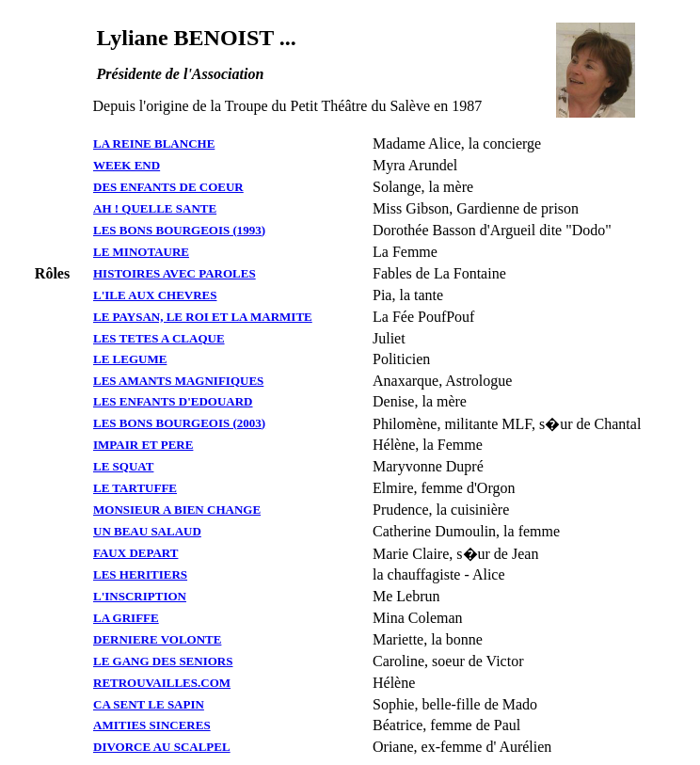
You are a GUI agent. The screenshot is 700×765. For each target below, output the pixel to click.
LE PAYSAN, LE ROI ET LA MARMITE (203, 317)
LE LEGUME (130, 359)
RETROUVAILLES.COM (162, 683)
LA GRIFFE (126, 618)
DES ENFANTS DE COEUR (168, 187)
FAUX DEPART (135, 553)
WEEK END (127, 165)
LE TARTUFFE (135, 488)
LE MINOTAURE (141, 252)
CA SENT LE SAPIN (149, 704)
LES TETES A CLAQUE (159, 338)
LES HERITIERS (140, 574)
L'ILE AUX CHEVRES (155, 295)
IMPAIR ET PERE (143, 445)
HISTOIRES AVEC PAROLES (175, 273)
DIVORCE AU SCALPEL (162, 747)
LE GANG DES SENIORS (163, 661)
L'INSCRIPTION (140, 596)
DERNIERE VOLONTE (157, 639)
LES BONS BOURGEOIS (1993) (179, 230)
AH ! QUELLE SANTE (155, 208)
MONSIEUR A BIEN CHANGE (177, 510)
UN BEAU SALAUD (147, 531)
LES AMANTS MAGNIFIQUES (178, 381)
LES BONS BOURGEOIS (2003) (179, 423)
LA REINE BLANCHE (154, 143)
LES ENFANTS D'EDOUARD (173, 401)
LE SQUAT (123, 466)
